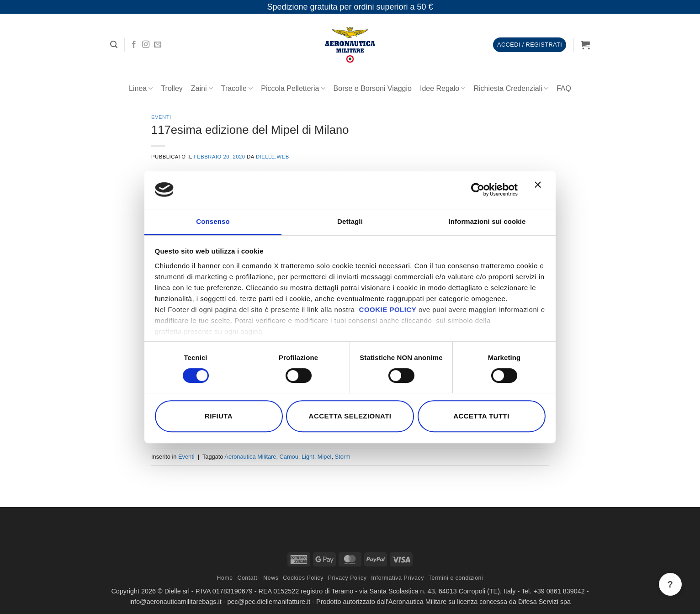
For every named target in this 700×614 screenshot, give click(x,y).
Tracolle (237, 88)
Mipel (325, 457)
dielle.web (273, 157)
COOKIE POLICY (388, 310)
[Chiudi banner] (540, 190)
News (271, 578)
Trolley (172, 88)
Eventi (161, 117)
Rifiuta (219, 416)
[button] (114, 45)
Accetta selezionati (350, 416)
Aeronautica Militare (250, 457)
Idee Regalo (443, 88)
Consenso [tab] (213, 221)
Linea (141, 88)
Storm (343, 457)
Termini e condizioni (456, 578)
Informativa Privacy (398, 578)
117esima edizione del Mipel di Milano (250, 130)
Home (225, 578)
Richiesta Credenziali (511, 88)
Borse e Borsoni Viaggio (373, 88)
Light (308, 457)
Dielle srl (177, 591)
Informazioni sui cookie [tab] (487, 221)
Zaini (202, 88)
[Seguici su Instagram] (146, 45)
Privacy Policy (347, 578)
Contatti (248, 578)
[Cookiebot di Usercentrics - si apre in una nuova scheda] (478, 190)
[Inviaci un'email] (158, 45)
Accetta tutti (481, 416)
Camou (289, 457)
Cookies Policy (303, 578)
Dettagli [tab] (350, 221)
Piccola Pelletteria (293, 88)
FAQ (564, 88)
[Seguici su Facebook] (134, 45)
